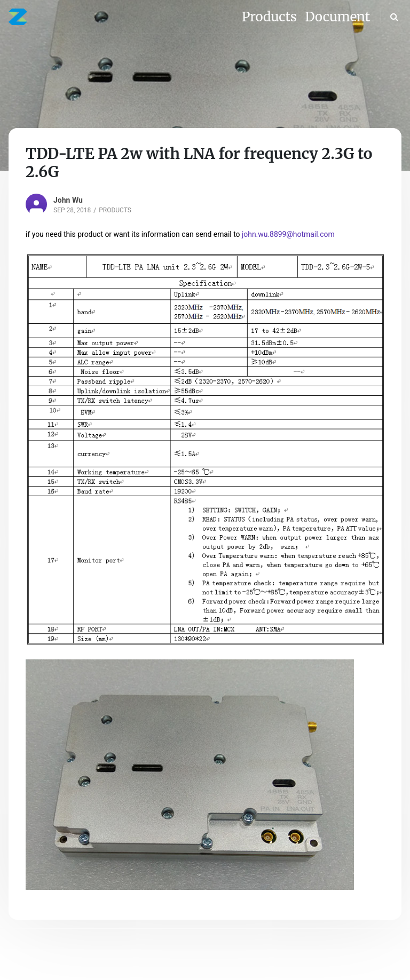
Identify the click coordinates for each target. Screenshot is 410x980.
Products (115, 210)
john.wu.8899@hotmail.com (288, 234)
